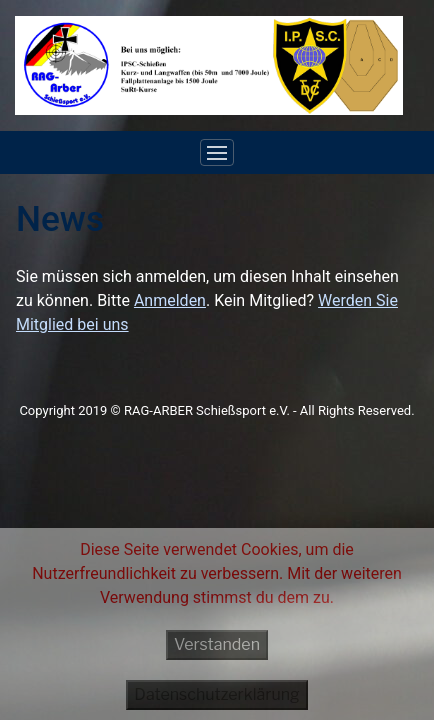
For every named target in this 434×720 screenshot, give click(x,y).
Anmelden (170, 300)
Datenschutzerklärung (216, 694)
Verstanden (217, 644)
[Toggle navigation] (217, 153)
